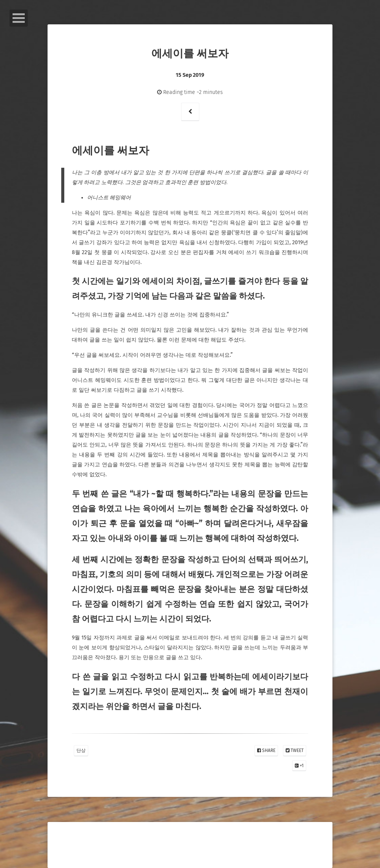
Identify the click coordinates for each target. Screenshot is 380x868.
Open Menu (19, 18)
